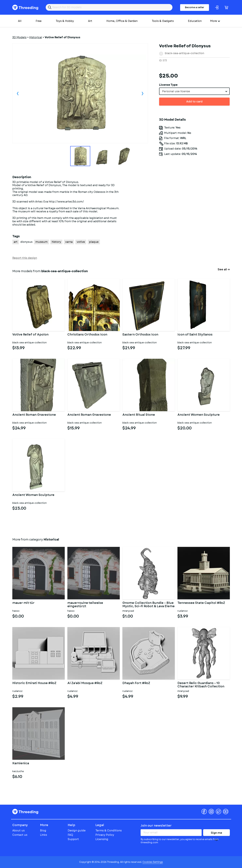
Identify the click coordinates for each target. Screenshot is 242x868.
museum (41, 242)
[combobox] (194, 91)
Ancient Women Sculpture (199, 415)
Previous (18, 93)
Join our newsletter (156, 826)
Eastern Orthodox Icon (140, 335)
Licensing (102, 839)
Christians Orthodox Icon (87, 335)
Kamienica (21, 764)
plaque (94, 242)
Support (73, 839)
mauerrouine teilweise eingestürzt (85, 605)
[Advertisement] (194, 206)
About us (19, 830)
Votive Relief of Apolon (30, 335)
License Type (168, 85)
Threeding (25, 7)
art (16, 242)
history (56, 242)
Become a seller (195, 7)
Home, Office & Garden (122, 21)
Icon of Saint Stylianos (195, 335)
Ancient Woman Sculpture (33, 495)
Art (90, 21)
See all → (224, 269)
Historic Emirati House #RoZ (34, 683)
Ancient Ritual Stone (139, 415)
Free (39, 21)
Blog (43, 830)
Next (143, 93)
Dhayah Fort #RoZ (136, 683)
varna (69, 242)
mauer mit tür (23, 603)
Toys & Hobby (65, 21)
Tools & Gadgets (163, 21)
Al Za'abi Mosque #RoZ (85, 683)
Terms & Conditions (109, 830)
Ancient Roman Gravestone (34, 415)
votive (81, 242)
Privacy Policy (105, 835)
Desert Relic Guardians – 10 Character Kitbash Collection (201, 685)
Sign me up (216, 833)
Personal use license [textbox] (176, 91)
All (20, 21)
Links (44, 835)
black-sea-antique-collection (184, 53)
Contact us (20, 835)
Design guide (77, 830)
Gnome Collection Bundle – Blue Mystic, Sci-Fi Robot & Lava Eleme (149, 605)
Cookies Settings (153, 862)
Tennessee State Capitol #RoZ (201, 603)
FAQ (70, 835)
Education (195, 21)
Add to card (194, 102)
